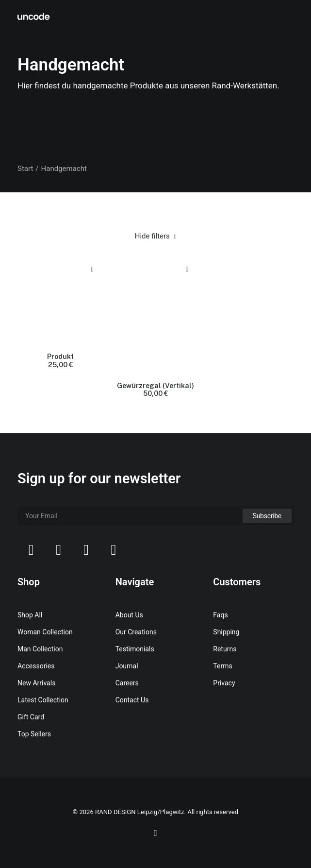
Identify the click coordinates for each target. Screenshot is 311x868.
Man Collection (40, 649)
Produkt (60, 361)
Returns (225, 649)
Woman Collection (45, 632)
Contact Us (132, 700)
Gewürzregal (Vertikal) (155, 390)
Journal (127, 666)
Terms (222, 666)
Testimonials (135, 649)
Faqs (220, 615)
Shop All (30, 615)
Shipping (226, 632)
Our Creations (136, 632)
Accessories (36, 666)
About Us (129, 615)
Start (25, 169)
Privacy (224, 683)
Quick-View (92, 269)
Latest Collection (43, 700)
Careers (127, 683)
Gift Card (31, 717)
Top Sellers (34, 734)
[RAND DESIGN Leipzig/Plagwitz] (34, 17)
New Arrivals (36, 683)
